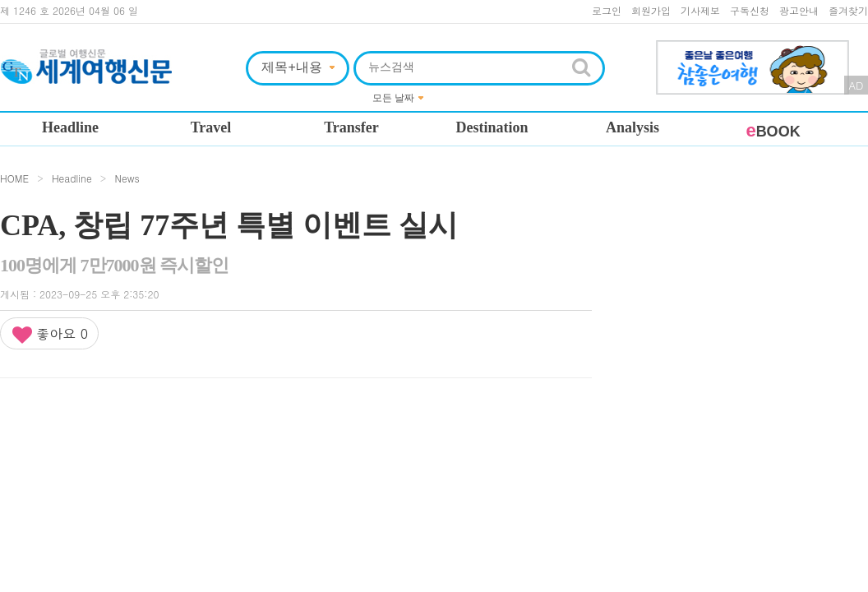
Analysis (633, 127)
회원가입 (651, 10)
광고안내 (799, 10)
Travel (211, 127)
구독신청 (750, 10)
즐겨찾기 (848, 10)
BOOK (773, 132)
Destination (492, 127)
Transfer (351, 127)
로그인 (607, 10)
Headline (70, 127)
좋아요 (49, 334)
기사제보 (700, 10)
